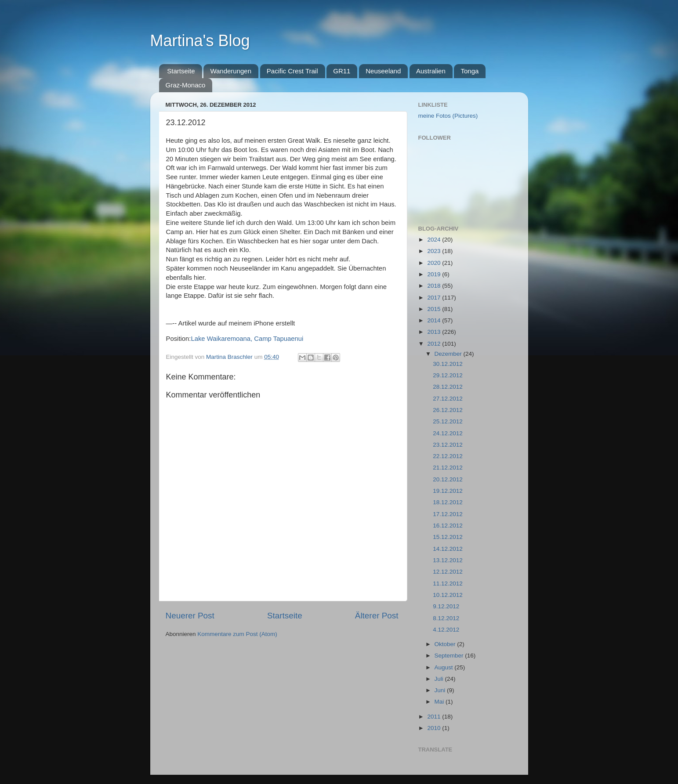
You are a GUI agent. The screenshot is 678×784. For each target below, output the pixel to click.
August (445, 667)
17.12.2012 (448, 514)
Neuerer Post (190, 616)
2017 (435, 298)
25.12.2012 (448, 421)
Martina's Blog (200, 41)
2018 (435, 286)
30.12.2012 (448, 364)
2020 (435, 263)
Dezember (449, 354)
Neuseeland (383, 71)
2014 (435, 320)
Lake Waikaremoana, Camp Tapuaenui (247, 339)
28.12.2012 (448, 387)
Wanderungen (231, 71)
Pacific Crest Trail (292, 71)
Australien (431, 71)
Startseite (181, 71)
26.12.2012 (448, 410)
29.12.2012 (448, 375)
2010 (435, 728)
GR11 (342, 71)
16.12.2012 (448, 526)
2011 (435, 717)
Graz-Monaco (186, 85)
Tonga (470, 71)
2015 (435, 309)
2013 (435, 332)
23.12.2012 (448, 445)
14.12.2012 (448, 549)
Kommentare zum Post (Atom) (237, 634)
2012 (435, 344)
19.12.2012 (448, 491)
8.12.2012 (446, 618)
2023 (435, 251)
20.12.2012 (448, 479)
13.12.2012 (448, 560)
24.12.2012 (448, 433)
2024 (435, 240)
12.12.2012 (448, 572)
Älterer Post (377, 616)
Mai (440, 702)
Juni (441, 690)
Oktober (446, 644)
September (450, 656)
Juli (440, 679)
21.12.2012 (448, 468)
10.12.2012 (448, 595)
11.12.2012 (448, 583)
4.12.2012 (446, 630)
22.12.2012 (448, 456)
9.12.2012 (446, 606)
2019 (435, 274)
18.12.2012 (448, 502)
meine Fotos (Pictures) (448, 116)
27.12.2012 (448, 399)
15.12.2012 (448, 537)
